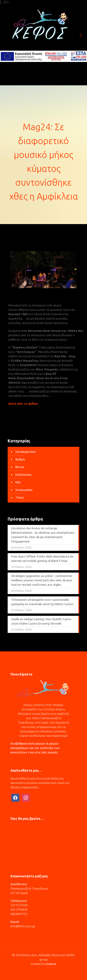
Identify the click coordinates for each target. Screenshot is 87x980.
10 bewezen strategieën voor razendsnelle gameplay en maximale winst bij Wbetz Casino (42, 602)
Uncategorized (25, 452)
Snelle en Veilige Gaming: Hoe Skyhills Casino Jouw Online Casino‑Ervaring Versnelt (41, 621)
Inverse (51, 964)
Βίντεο (20, 467)
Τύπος (20, 497)
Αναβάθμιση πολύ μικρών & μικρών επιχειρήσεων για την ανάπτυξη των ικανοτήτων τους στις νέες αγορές (35, 748)
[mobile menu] (81, 35)
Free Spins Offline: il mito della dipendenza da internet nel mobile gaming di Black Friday (42, 559)
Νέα (18, 482)
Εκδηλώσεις (23, 475)
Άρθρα (20, 459)
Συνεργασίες (24, 490)
